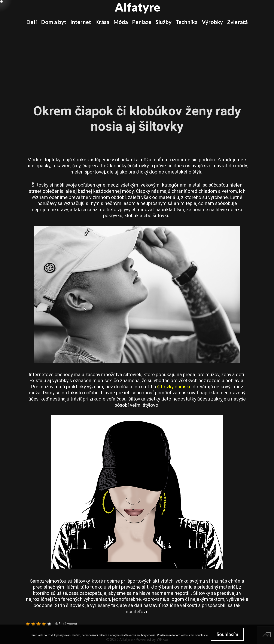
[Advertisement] (137, 62)
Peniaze (142, 22)
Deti (32, 22)
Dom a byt (54, 22)
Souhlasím (227, 634)
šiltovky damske (174, 387)
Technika (187, 22)
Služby (163, 22)
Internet (81, 22)
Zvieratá (237, 22)
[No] (268, 635)
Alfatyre (138, 7)
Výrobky (212, 22)
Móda (121, 22)
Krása (102, 22)
